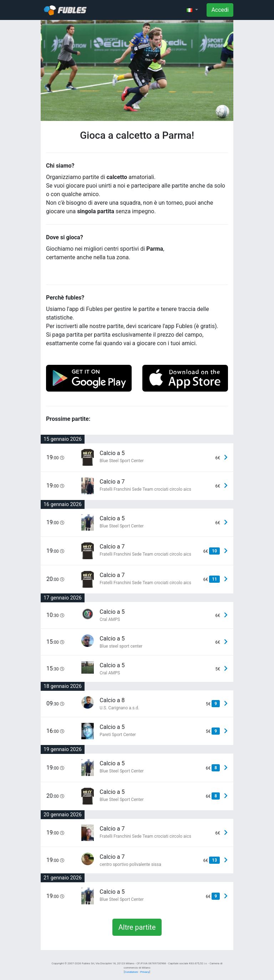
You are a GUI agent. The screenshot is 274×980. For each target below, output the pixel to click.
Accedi (220, 10)
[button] (192, 10)
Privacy (145, 972)
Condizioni (131, 972)
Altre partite (137, 927)
